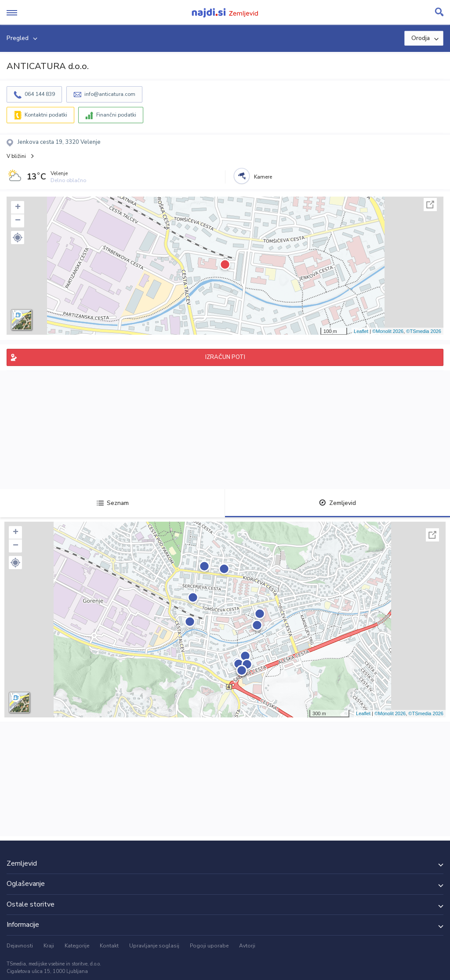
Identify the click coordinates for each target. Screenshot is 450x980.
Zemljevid (337, 503)
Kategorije (77, 946)
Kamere (263, 177)
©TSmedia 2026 (424, 331)
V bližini (16, 156)
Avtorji (247, 946)
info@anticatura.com (110, 94)
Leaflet (361, 331)
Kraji (49, 946)
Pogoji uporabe (209, 946)
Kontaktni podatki (46, 115)
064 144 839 (40, 94)
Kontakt (109, 946)
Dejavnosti (20, 946)
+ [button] (18, 208)
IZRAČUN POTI (225, 357)
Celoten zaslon (430, 205)
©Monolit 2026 (388, 331)
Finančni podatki (116, 115)
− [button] (18, 221)
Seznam (113, 503)
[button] (18, 238)
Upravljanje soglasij (154, 946)
